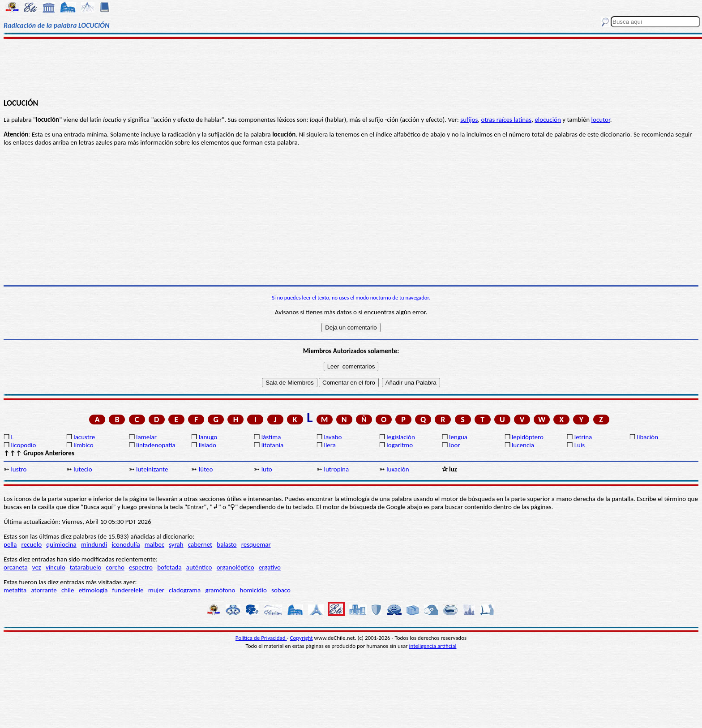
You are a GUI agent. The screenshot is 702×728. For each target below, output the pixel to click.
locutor (601, 120)
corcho (115, 567)
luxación (398, 469)
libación (648, 437)
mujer (156, 590)
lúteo (206, 469)
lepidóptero (528, 437)
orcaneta (16, 567)
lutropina (336, 469)
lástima (271, 437)
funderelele (128, 590)
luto (267, 469)
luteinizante (152, 469)
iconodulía (126, 544)
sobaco (281, 590)
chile (68, 590)
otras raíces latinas (506, 120)
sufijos (469, 120)
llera (330, 445)
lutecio (83, 469)
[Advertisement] (351, 68)
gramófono (220, 590)
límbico (83, 445)
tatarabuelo (86, 567)
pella (10, 544)
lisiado (208, 445)
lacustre (84, 437)
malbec (154, 544)
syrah (176, 544)
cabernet (200, 544)
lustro (19, 469)
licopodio (23, 445)
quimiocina (61, 544)
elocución (548, 120)
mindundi (94, 544)
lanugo (208, 437)
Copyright (302, 638)
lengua (458, 437)
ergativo (270, 567)
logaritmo (400, 445)
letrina (583, 437)
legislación (400, 437)
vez (37, 567)
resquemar (256, 544)
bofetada (169, 567)
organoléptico (235, 567)
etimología (93, 590)
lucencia (523, 445)
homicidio (253, 590)
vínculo (56, 567)
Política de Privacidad (261, 638)
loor (455, 445)
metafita (15, 590)
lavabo (333, 437)
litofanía (273, 445)
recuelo (32, 544)
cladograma (185, 590)
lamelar (146, 437)
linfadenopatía (156, 445)
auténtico (199, 567)
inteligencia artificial (433, 646)
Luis (580, 445)
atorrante (44, 590)
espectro (141, 567)
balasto (227, 544)
